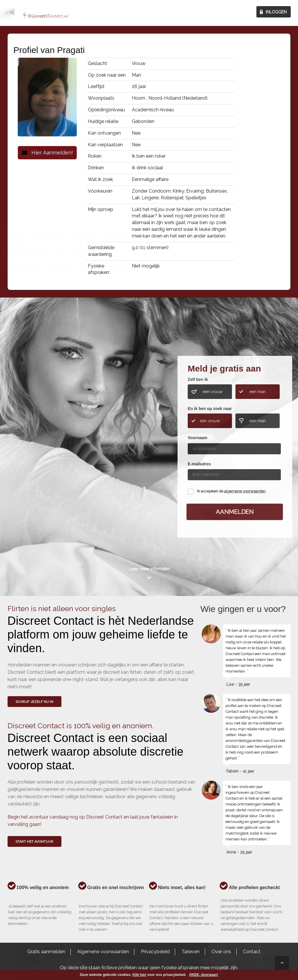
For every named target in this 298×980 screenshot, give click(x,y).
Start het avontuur (34, 842)
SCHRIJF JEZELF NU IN (34, 702)
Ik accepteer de (231, 491)
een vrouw (213, 392)
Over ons (221, 952)
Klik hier (139, 975)
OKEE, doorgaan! (204, 975)
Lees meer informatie (149, 569)
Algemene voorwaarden (103, 952)
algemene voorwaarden (245, 491)
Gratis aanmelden (46, 952)
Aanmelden (235, 512)
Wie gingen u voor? (32, 447)
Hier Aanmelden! (47, 153)
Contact (252, 952)
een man (258, 392)
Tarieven (191, 952)
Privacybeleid (155, 952)
